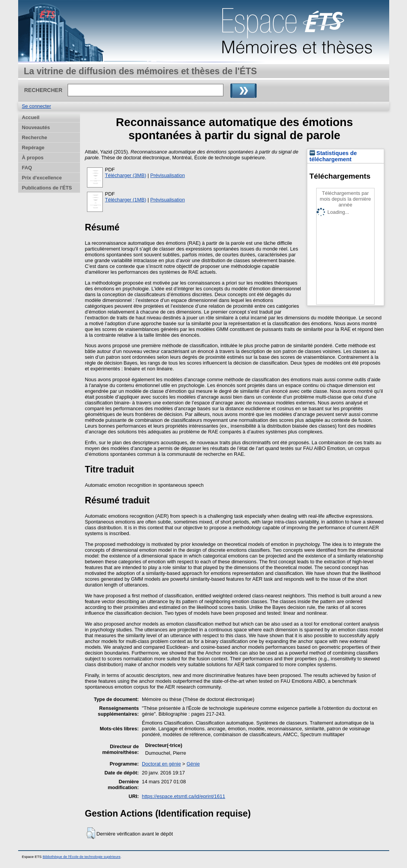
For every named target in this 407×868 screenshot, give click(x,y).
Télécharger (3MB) (126, 175)
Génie (193, 764)
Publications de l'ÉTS (47, 188)
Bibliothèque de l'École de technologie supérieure (81, 857)
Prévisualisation (168, 175)
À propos (33, 158)
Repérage (33, 148)
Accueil (31, 117)
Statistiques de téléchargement (333, 156)
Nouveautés (36, 127)
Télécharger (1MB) (126, 200)
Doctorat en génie (161, 764)
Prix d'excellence (42, 178)
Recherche (35, 137)
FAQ (27, 168)
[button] (91, 833)
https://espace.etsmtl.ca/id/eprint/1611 (184, 796)
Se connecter (37, 106)
